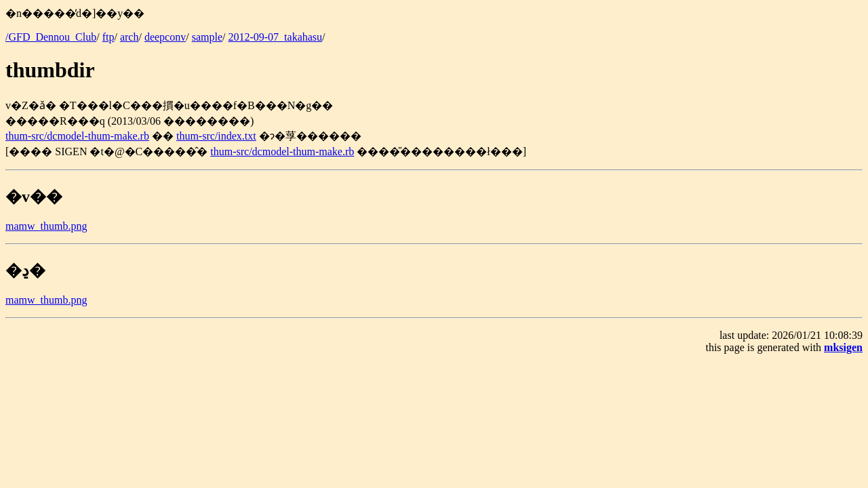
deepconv (165, 37)
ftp (108, 37)
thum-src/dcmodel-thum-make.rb (77, 136)
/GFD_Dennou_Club (51, 37)
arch (130, 37)
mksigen (843, 347)
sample (207, 37)
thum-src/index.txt (216, 136)
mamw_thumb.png (46, 226)
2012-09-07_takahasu (275, 37)
